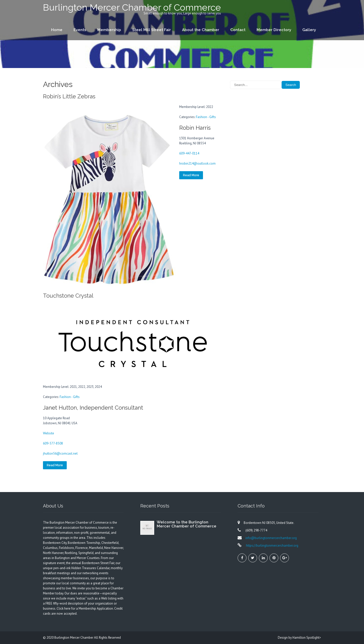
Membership (109, 30)
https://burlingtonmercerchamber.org (272, 546)
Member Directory (274, 30)
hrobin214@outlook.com (197, 163)
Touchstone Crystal (68, 296)
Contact (238, 30)
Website (49, 433)
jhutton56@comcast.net (60, 453)
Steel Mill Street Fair (152, 30)
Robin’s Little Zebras (69, 96)
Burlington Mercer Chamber (74, 638)
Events (80, 30)
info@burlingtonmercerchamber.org (271, 538)
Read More (191, 175)
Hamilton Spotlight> (307, 638)
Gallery (309, 30)
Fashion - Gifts (206, 117)
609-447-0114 (189, 153)
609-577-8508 (53, 443)
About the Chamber (201, 30)
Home (57, 30)
